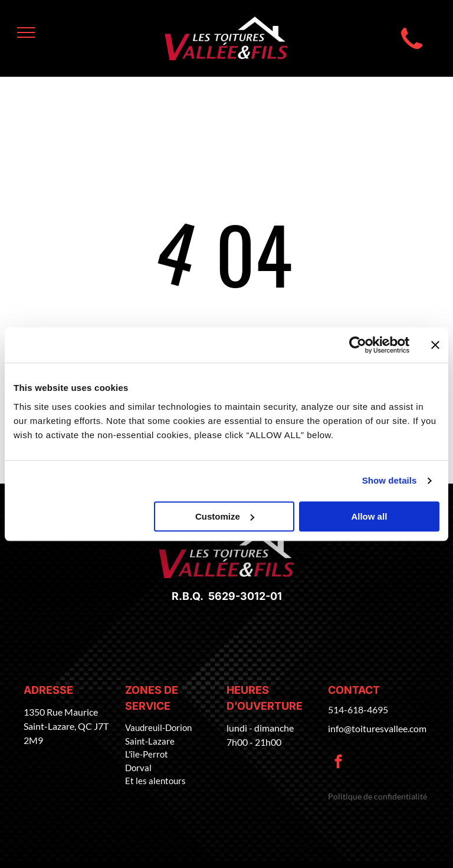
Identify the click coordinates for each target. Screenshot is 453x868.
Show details (390, 480)
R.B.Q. (188, 596)
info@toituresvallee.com (377, 728)
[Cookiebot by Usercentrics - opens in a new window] (358, 345)
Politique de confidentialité (377, 796)
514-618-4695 (358, 709)
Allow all (369, 516)
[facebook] (338, 763)
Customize (225, 516)
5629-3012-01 (243, 596)
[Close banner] (435, 345)
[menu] (26, 32)
